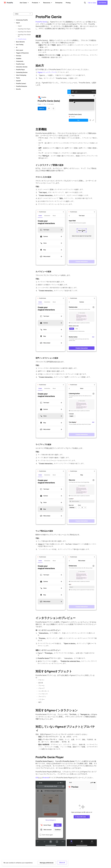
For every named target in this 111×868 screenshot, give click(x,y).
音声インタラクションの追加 (47, 358)
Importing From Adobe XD (24, 35)
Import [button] (18, 23)
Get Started (102, 3)
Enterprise (59, 3)
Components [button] (20, 61)
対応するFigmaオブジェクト (54, 671)
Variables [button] (19, 58)
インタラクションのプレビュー (56, 618)
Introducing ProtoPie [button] (22, 20)
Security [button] (18, 89)
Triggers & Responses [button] (22, 53)
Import (20, 26)
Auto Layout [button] (20, 50)
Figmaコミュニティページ (47, 72)
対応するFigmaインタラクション (57, 710)
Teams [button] (18, 78)
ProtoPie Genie (22, 39)
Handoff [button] (18, 81)
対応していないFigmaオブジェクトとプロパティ (65, 728)
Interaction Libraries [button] (22, 67)
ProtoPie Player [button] (20, 70)
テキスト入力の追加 (43, 177)
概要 (38, 36)
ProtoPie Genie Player (50, 757)
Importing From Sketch (24, 32)
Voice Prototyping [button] (21, 75)
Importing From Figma (24, 29)
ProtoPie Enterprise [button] (22, 86)
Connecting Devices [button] (22, 72)
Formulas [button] (19, 56)
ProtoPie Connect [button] (21, 83)
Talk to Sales (92, 3)
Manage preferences (47, 863)
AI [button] (17, 47)
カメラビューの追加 (43, 272)
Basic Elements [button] (20, 42)
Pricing (68, 3)
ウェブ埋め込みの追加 (44, 531)
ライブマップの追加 (43, 444)
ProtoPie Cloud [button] (20, 64)
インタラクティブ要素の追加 (49, 165)
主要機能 (41, 129)
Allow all (62, 862)
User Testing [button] (20, 45)
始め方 (40, 65)
